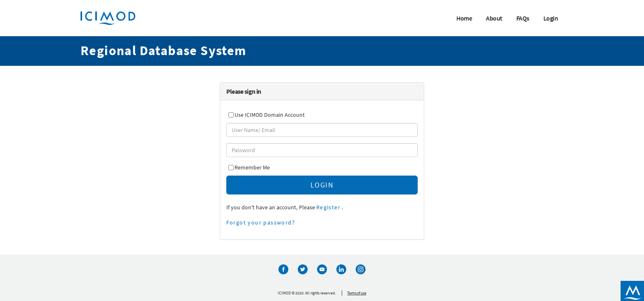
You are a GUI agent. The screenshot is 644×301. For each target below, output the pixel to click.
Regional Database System (163, 51)
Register (328, 207)
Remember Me (252, 167)
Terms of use (356, 293)
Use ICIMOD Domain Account (270, 115)
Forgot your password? (261, 222)
